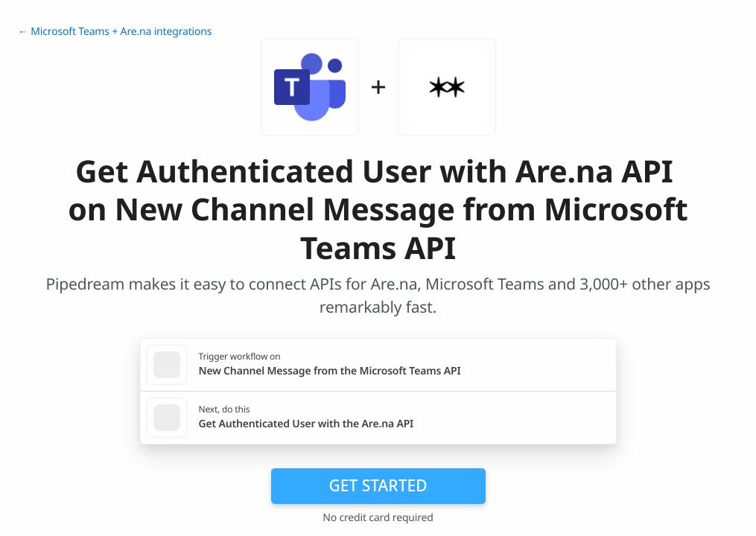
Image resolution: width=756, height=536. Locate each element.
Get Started (378, 485)
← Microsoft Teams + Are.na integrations (115, 32)
